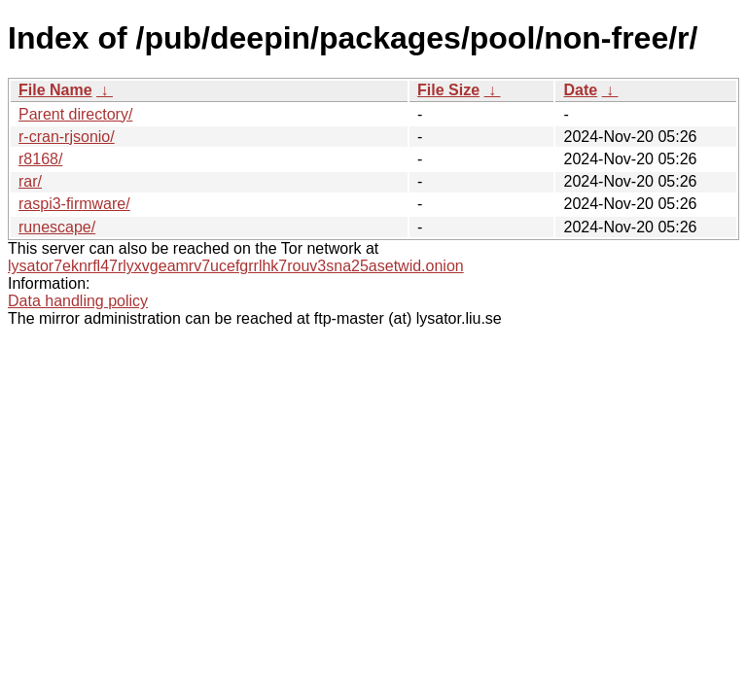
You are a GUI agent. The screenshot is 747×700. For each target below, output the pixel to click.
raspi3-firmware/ (74, 204)
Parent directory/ (75, 114)
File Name (55, 90)
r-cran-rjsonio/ (67, 137)
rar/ (30, 181)
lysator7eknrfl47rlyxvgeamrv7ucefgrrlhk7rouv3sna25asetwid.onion (236, 266)
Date (580, 90)
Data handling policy (78, 301)
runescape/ (57, 227)
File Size (448, 90)
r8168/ (40, 159)
